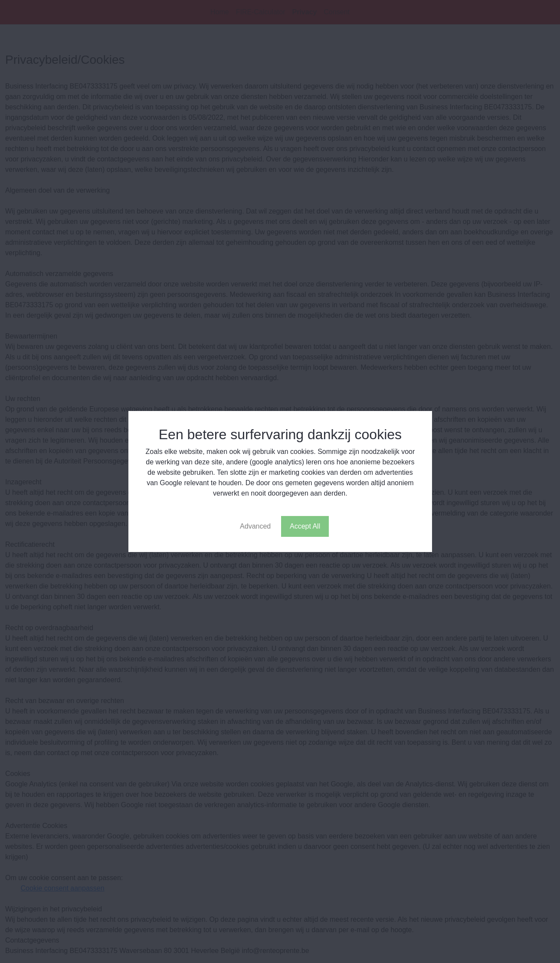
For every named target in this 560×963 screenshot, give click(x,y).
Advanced (255, 526)
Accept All (305, 526)
